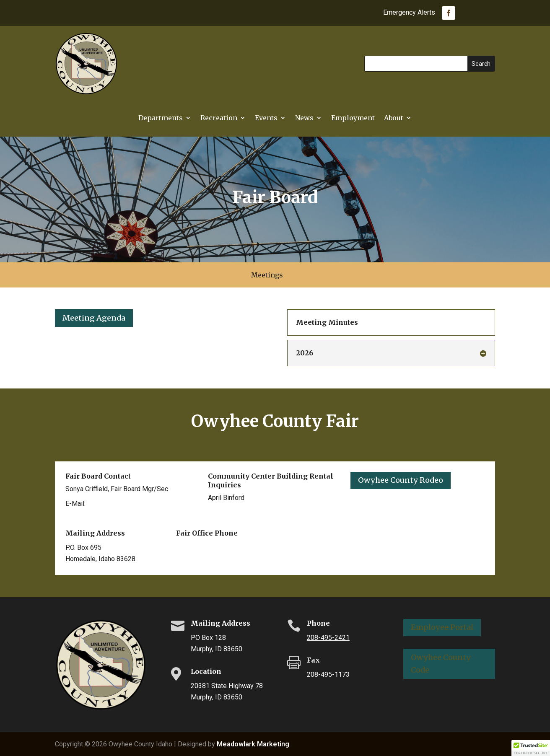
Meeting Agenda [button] (94, 318)
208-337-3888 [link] (197, 548)
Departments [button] (161, 118)
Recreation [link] (219, 118)
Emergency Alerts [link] (409, 13)
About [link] (394, 118)
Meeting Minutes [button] (327, 322)
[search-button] (291, 275)
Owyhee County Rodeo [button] (401, 480)
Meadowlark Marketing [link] (253, 744)
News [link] (304, 118)
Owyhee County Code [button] (441, 664)
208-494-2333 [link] (229, 512)
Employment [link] (353, 118)
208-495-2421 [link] (328, 638)
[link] (449, 13)
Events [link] (266, 118)
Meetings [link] (267, 276)
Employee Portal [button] (442, 627)
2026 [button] (305, 353)
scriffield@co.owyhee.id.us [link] (128, 504)
